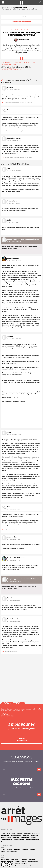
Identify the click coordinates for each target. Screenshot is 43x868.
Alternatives (34, 835)
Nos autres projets (33, 862)
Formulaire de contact (21, 864)
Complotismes (25, 837)
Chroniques (25, 850)
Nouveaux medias (6, 837)
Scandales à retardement (24, 833)
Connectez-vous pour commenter (22, 22)
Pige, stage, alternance (21, 866)
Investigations (5, 835)
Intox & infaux (36, 833)
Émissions (17, 850)
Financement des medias (8, 842)
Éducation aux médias (7, 862)
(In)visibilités (16, 837)
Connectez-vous (11, 69)
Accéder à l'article (21, 17)
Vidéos (3, 852)
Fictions (3, 833)
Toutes (3, 850)
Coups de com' (11, 833)
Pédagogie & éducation (33, 840)
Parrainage (32, 859)
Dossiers (32, 850)
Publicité (33, 837)
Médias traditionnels (6, 840)
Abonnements (5, 859)
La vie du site (14, 859)
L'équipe (24, 862)
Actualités (9, 850)
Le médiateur (24, 859)
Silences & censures (19, 840)
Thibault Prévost (24, 40)
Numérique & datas (16, 835)
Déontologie (26, 835)
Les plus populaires (12, 852)
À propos (17, 862)
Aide (30, 866)
